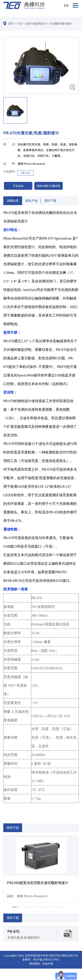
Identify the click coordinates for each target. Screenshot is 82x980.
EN (66, 5)
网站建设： (36, 964)
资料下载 (50, 201)
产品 (19, 23)
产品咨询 (18, 186)
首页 (11, 23)
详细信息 (13, 201)
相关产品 (31, 201)
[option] (41, 81)
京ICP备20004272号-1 (46, 959)
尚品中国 (48, 964)
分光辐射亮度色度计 (61, 23)
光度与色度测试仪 (35, 23)
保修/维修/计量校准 (49, 186)
